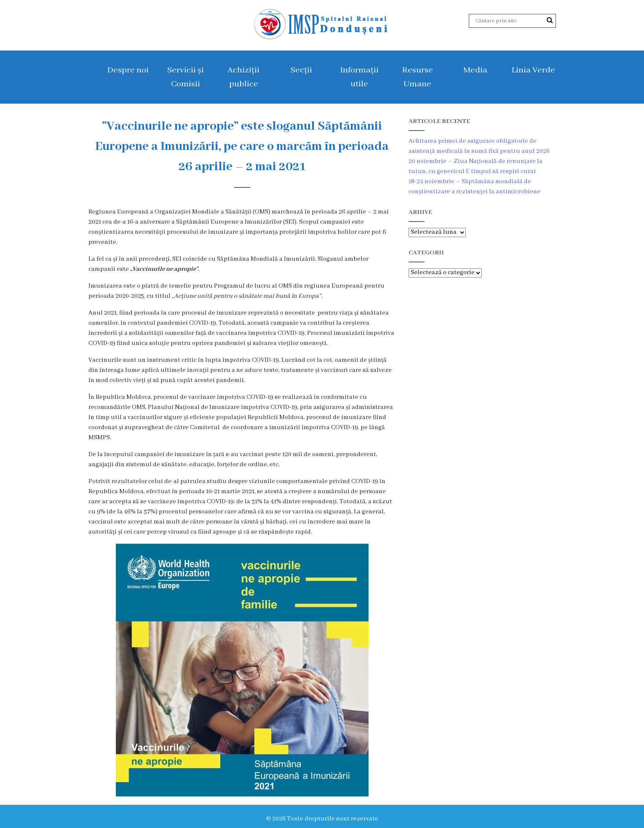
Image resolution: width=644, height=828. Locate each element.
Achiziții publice (243, 77)
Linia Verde (533, 70)
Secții (301, 70)
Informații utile (359, 77)
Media (475, 70)
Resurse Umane (417, 77)
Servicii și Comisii (186, 77)
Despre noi (128, 70)
